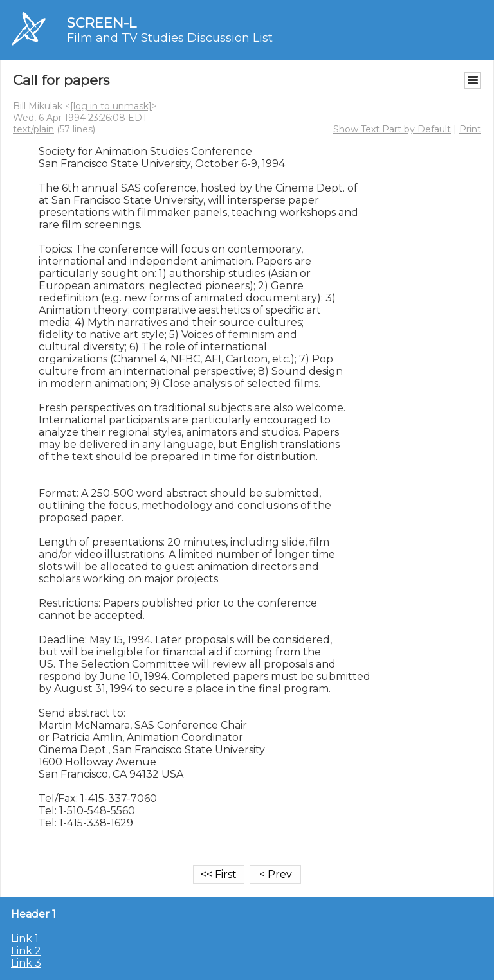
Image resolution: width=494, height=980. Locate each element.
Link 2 (26, 951)
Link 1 (25, 939)
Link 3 (26, 963)
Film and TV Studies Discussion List (170, 38)
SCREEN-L (102, 23)
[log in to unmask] (111, 106)
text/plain (33, 129)
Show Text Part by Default (392, 129)
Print (470, 129)
